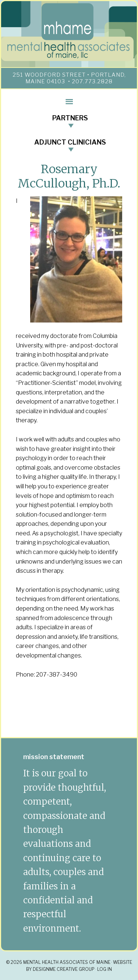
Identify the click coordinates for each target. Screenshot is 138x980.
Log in (105, 969)
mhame (69, 32)
